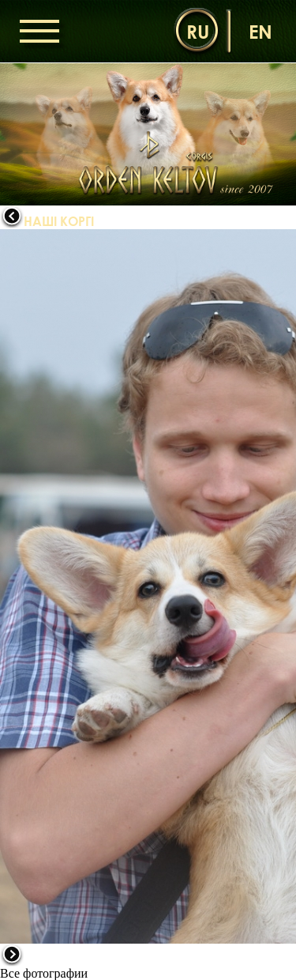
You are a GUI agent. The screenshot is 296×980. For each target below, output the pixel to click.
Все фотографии (44, 973)
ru (198, 31)
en (260, 31)
